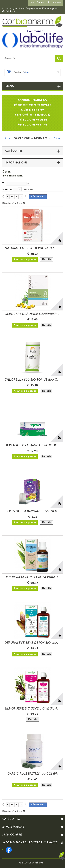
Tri (4, 183)
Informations (16, 163)
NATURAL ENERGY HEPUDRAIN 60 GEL (32, 248)
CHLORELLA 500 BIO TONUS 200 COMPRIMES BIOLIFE (32, 380)
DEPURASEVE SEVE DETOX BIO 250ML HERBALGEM (32, 643)
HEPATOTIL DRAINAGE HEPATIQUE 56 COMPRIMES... (32, 446)
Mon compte (12, 835)
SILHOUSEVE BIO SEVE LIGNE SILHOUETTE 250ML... (32, 709)
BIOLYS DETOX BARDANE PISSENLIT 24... (32, 511)
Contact (41, 3)
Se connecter (54, 3)
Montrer (7, 189)
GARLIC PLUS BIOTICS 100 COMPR (33, 774)
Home (32, 3)
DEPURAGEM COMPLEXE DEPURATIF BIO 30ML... (32, 577)
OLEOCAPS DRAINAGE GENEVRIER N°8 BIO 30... (32, 314)
